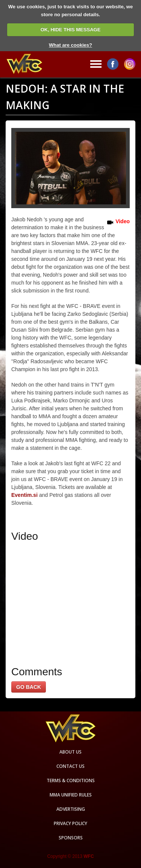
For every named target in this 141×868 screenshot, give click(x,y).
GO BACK (29, 687)
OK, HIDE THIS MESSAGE (71, 30)
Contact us (70, 766)
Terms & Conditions (71, 780)
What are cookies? (70, 45)
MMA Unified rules (71, 795)
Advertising (71, 809)
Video (123, 221)
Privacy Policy (70, 823)
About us (70, 752)
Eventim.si (24, 495)
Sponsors (71, 838)
